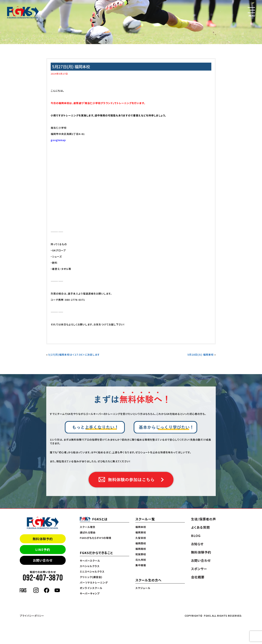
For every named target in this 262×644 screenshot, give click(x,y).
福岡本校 (141, 527)
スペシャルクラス (90, 566)
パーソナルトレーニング (94, 582)
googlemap (58, 140)
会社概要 (198, 577)
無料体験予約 (43, 539)
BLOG (196, 536)
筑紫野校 (141, 554)
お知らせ (197, 544)
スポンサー (199, 569)
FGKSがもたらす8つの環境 (96, 538)
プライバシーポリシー (32, 616)
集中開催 (141, 565)
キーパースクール (90, 561)
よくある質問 (200, 527)
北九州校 (141, 560)
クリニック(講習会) (91, 577)
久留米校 (141, 538)
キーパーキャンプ (90, 593)
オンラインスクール (91, 588)
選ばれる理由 (88, 532)
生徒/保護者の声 (203, 519)
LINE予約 (43, 549)
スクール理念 (88, 527)
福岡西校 (141, 543)
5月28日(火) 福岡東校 (201, 355)
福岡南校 (141, 549)
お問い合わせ (43, 560)
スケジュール (143, 588)
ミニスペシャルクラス (92, 572)
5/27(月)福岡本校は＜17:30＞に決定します (74, 355)
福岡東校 (141, 532)
